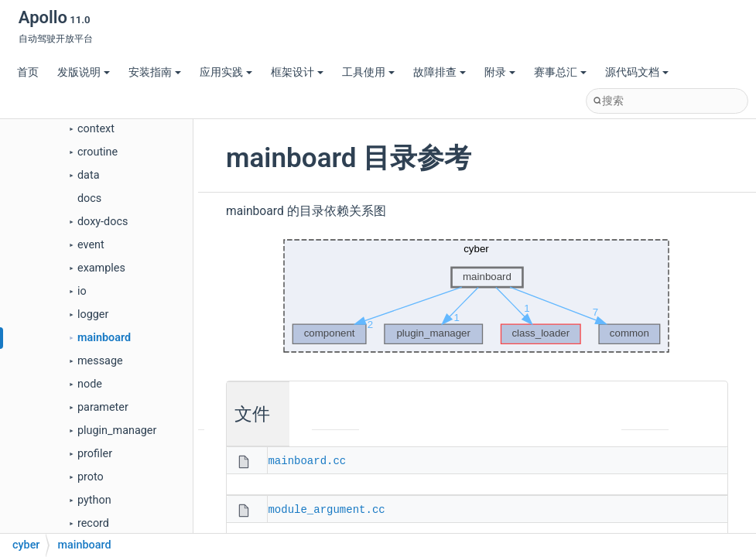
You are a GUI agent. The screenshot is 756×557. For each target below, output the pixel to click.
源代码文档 (637, 72)
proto (91, 477)
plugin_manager (117, 431)
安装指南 (155, 72)
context (96, 129)
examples (101, 268)
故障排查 (440, 72)
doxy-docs (103, 222)
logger (93, 314)
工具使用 (368, 72)
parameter (103, 407)
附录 (500, 72)
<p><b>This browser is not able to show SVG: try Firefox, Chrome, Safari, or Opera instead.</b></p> (477, 296)
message (100, 361)
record (93, 523)
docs (89, 198)
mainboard (104, 338)
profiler (95, 454)
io (82, 291)
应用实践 (226, 72)
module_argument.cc (326, 508)
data (88, 175)
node (90, 384)
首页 (28, 72)
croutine (97, 152)
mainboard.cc (307, 460)
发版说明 (84, 72)
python (94, 500)
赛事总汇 (560, 72)
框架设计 (297, 72)
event (91, 245)
